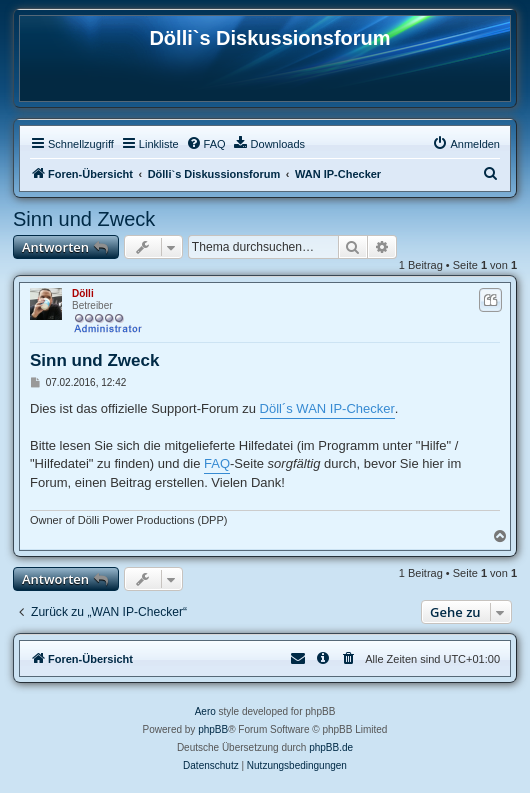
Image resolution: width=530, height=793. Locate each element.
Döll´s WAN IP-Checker (327, 408)
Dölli (83, 293)
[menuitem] (206, 144)
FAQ (217, 463)
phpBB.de (331, 747)
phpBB (213, 729)
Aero (205, 711)
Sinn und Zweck (84, 219)
